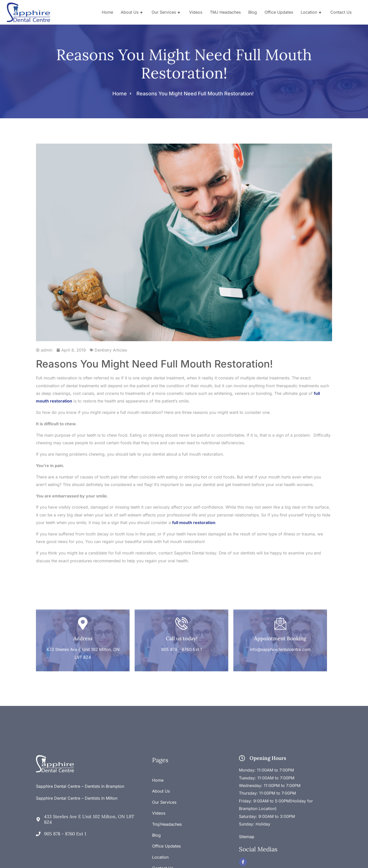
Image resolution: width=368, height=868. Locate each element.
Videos (196, 12)
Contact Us (341, 12)
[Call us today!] (181, 600)
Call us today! (182, 615)
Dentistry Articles (111, 350)
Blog (253, 12)
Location (312, 12)
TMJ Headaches (225, 12)
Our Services (167, 12)
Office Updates (279, 12)
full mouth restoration (194, 523)
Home (107, 12)
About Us (132, 12)
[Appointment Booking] (280, 600)
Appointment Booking (280, 615)
